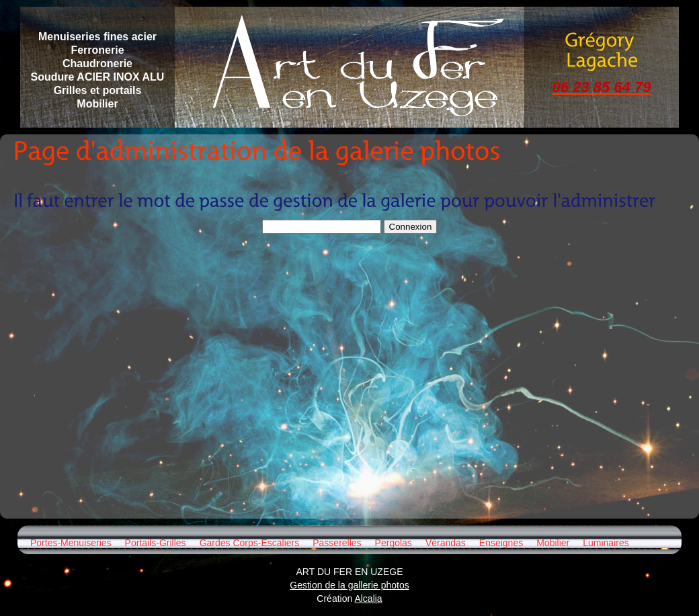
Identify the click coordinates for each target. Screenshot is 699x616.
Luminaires (606, 543)
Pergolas (394, 543)
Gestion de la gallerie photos (349, 585)
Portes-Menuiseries (71, 543)
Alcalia (368, 599)
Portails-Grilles (156, 543)
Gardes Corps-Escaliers (250, 543)
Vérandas (446, 543)
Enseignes (501, 543)
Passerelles (337, 543)
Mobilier (553, 543)
